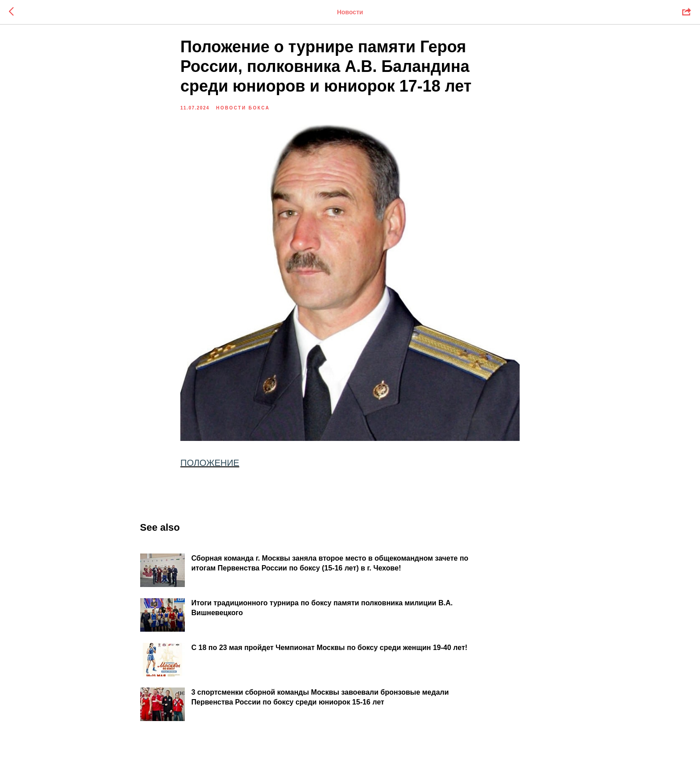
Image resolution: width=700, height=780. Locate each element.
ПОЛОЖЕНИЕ (210, 468)
